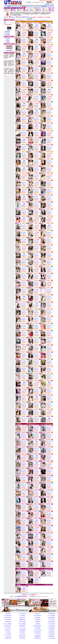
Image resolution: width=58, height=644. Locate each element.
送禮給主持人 (24, 27)
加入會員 (52, 4)
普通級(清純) (27, 17)
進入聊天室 (36, 32)
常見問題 (8, 38)
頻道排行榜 (44, 6)
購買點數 (7, 32)
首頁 (9, 6)
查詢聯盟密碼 (9, 50)
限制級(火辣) (13, 17)
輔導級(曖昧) (20, 17)
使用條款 (8, 42)
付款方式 (8, 40)
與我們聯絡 (47, 4)
